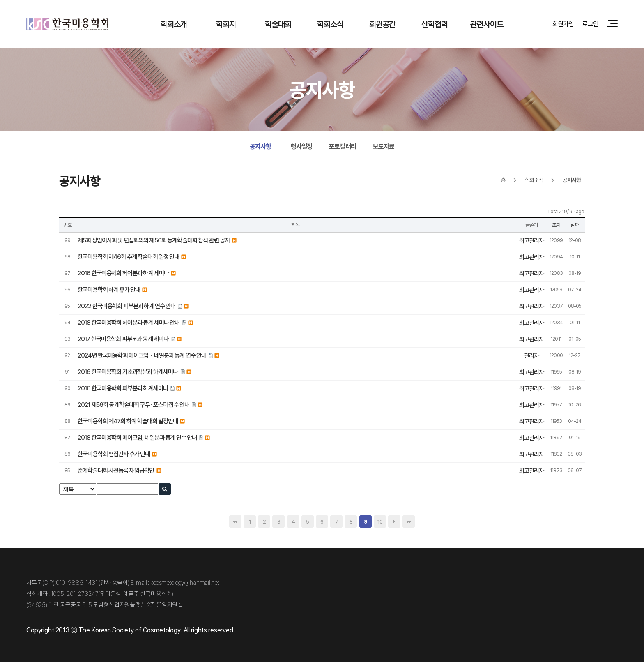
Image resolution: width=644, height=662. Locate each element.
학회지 (226, 24)
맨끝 (409, 521)
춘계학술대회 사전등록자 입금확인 (116, 470)
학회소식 (330, 24)
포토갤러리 (343, 146)
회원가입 (563, 24)
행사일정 (302, 146)
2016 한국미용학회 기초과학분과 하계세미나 (128, 372)
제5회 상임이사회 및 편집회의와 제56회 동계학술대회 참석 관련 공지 (154, 240)
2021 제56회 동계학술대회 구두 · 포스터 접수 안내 (133, 405)
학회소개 (174, 24)
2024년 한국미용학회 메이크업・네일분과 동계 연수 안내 (142, 355)
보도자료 (384, 146)
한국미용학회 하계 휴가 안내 (109, 289)
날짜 (575, 225)
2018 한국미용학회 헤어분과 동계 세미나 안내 (129, 322)
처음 (235, 521)
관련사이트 (487, 24)
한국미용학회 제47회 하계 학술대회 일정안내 (128, 421)
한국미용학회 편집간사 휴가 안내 (114, 454)
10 (380, 521)
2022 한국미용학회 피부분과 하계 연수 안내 (126, 306)
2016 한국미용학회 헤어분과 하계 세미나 (123, 273)
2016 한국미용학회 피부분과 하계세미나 (123, 388)
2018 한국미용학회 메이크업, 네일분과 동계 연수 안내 (137, 437)
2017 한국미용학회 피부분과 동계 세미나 (123, 339)
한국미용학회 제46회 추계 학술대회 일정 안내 (128, 257)
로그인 (590, 24)
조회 (556, 225)
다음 (394, 521)
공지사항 (261, 146)
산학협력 (435, 24)
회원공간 (383, 24)
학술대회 (278, 24)
